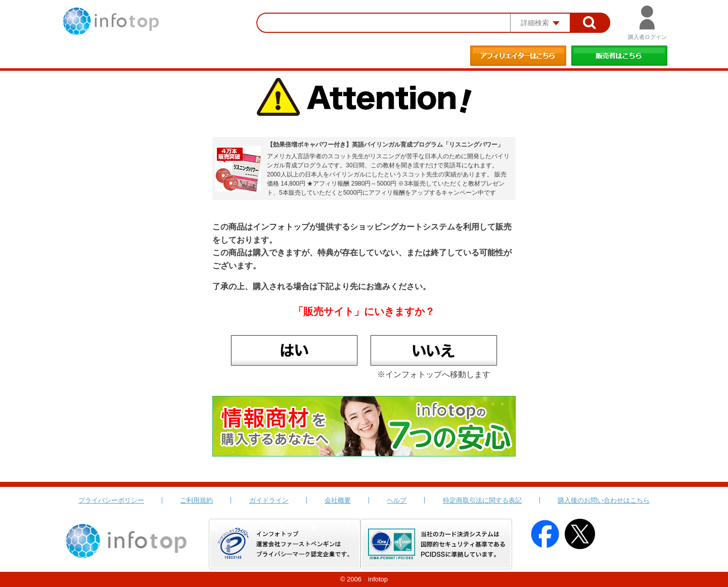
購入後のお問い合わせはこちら (604, 500)
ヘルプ (397, 500)
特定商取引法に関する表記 (482, 500)
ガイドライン (269, 500)
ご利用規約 (196, 500)
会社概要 (338, 500)
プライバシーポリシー (111, 500)
